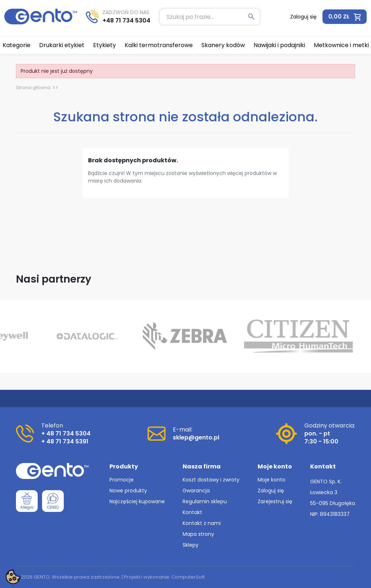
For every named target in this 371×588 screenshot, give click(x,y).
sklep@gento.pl (196, 437)
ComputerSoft (188, 577)
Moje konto (272, 480)
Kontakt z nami (202, 523)
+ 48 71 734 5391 (65, 441)
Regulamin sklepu (205, 501)
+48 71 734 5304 (126, 20)
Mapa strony (198, 534)
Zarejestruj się (275, 501)
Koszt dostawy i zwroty (211, 480)
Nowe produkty (128, 491)
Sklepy (191, 545)
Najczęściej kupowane (137, 501)
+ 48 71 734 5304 (66, 433)
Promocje (122, 480)
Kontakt (192, 512)
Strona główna (33, 87)
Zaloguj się (271, 491)
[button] (345, 17)
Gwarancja (196, 491)
